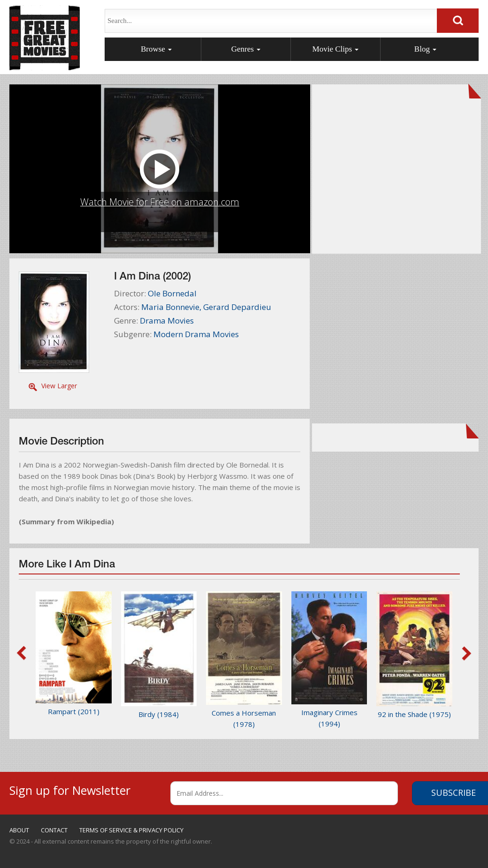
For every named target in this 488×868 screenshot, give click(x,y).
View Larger (59, 386)
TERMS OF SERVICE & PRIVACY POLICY (131, 830)
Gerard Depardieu (237, 307)
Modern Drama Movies (196, 334)
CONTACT (54, 830)
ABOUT (19, 830)
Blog (425, 49)
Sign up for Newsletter (70, 789)
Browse (156, 49)
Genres (246, 49)
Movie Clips (336, 49)
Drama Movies (167, 321)
